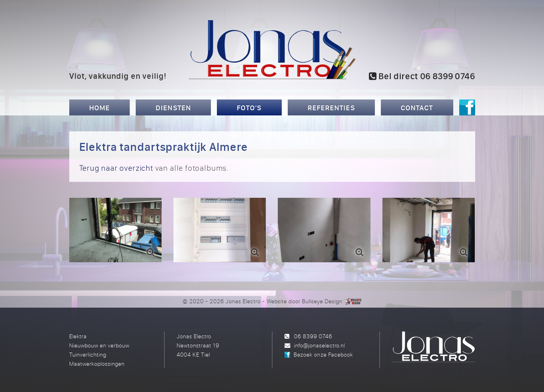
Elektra (78, 336)
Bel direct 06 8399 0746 (422, 76)
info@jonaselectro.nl (320, 345)
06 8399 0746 (313, 336)
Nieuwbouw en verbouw (99, 345)
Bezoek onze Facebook (323, 354)
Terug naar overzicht (116, 168)
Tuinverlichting (88, 354)
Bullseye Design (322, 301)
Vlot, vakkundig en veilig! (118, 76)
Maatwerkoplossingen (97, 364)
